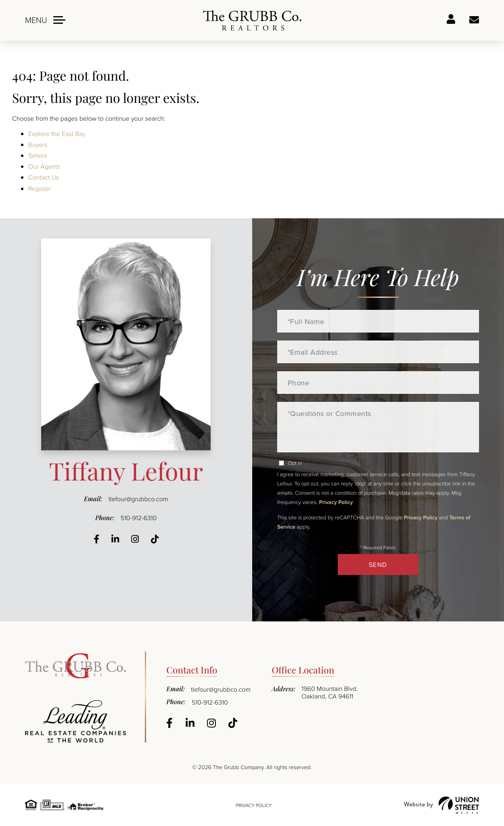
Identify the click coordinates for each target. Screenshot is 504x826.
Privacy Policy (336, 502)
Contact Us (44, 177)
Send (378, 565)
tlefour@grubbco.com (138, 499)
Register (40, 188)
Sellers (38, 155)
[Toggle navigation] (45, 20)
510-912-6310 (139, 518)
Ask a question (474, 20)
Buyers (38, 144)
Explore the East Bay (57, 134)
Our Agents (44, 166)
